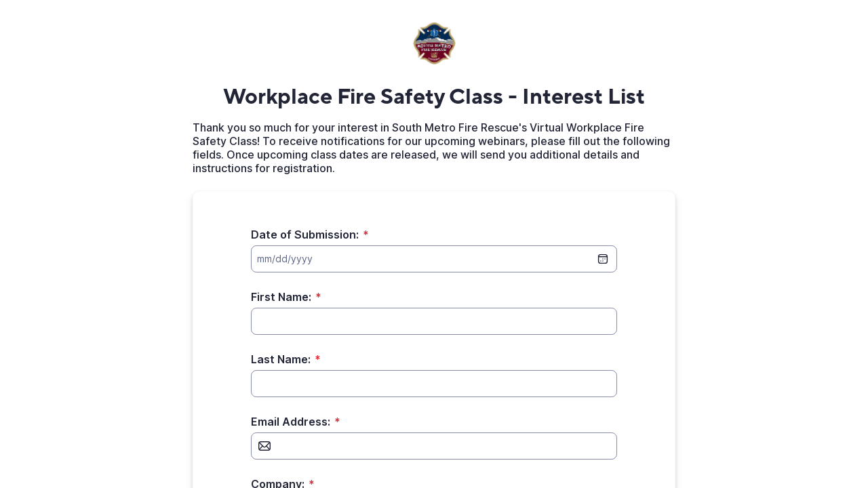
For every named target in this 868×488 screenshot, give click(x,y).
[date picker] (603, 259)
